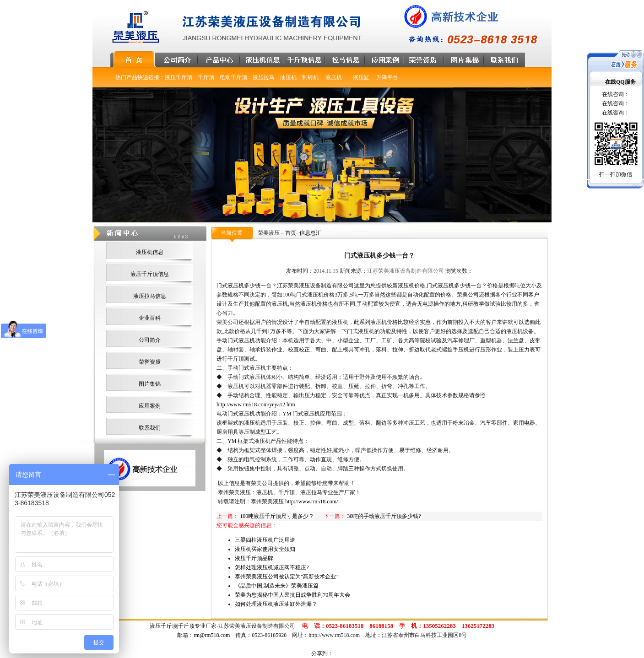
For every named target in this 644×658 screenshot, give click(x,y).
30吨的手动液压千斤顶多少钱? (384, 516)
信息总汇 (310, 233)
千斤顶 (186, 626)
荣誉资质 (150, 362)
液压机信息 (150, 252)
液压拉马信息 (150, 296)
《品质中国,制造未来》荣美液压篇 (277, 586)
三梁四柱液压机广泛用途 (265, 540)
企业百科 (150, 318)
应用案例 (150, 406)
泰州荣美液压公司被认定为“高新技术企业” (287, 577)
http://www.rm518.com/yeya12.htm (256, 405)
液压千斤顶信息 (150, 274)
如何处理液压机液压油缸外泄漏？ (276, 604)
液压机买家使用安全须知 (265, 549)
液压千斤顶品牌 (254, 558)
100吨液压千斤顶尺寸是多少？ (277, 516)
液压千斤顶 (163, 626)
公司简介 (150, 340)
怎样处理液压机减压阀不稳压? (272, 567)
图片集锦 (150, 384)
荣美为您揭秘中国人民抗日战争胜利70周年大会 (292, 595)
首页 (291, 233)
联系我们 (150, 428)
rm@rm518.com (212, 635)
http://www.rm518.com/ (311, 502)
